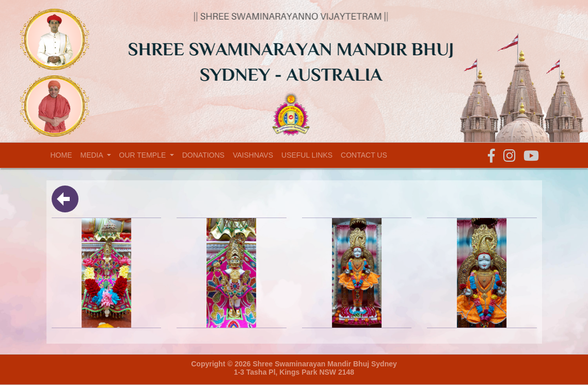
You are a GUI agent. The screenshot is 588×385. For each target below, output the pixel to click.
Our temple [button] (144, 155)
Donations (203, 155)
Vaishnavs (253, 155)
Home (63, 155)
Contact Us (364, 155)
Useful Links (307, 155)
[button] (491, 156)
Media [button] (93, 155)
